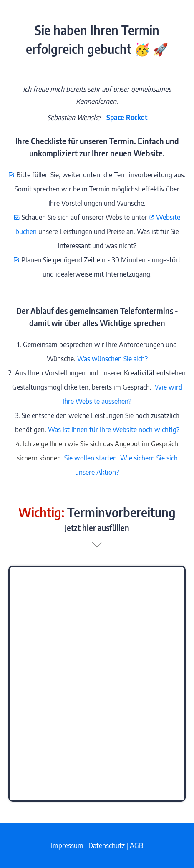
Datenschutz (107, 845)
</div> (97, 684)
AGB (136, 845)
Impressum (67, 845)
